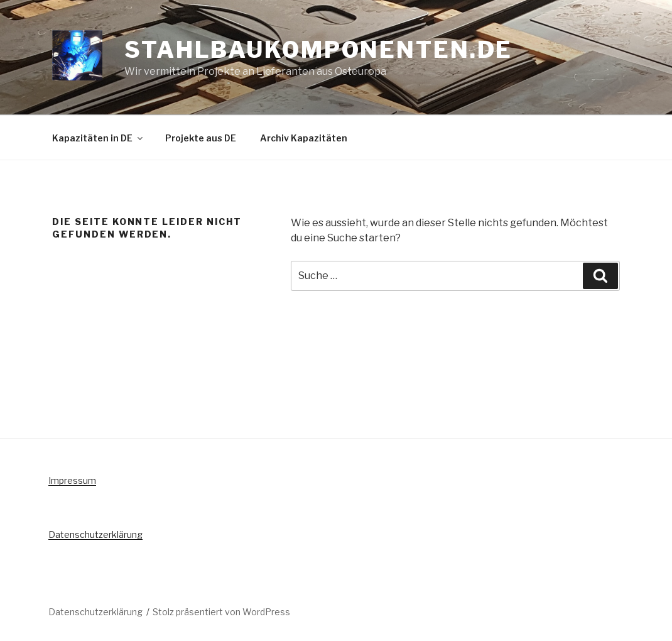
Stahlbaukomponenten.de (318, 50)
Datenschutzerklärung (95, 534)
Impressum (72, 480)
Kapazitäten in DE (98, 138)
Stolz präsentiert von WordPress (221, 612)
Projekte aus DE (201, 138)
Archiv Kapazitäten (304, 138)
